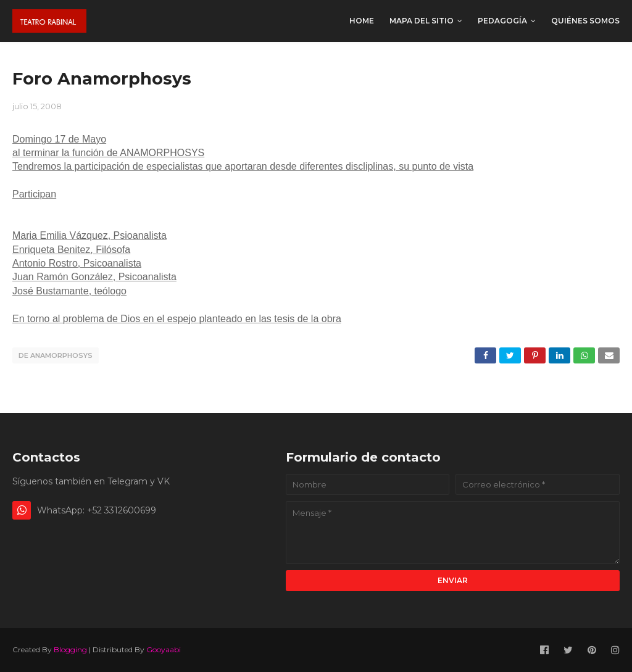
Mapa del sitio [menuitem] (422, 21)
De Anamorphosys (56, 355)
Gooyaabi (164, 649)
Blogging (70, 649)
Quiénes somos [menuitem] (585, 21)
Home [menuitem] (362, 21)
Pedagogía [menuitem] (502, 21)
